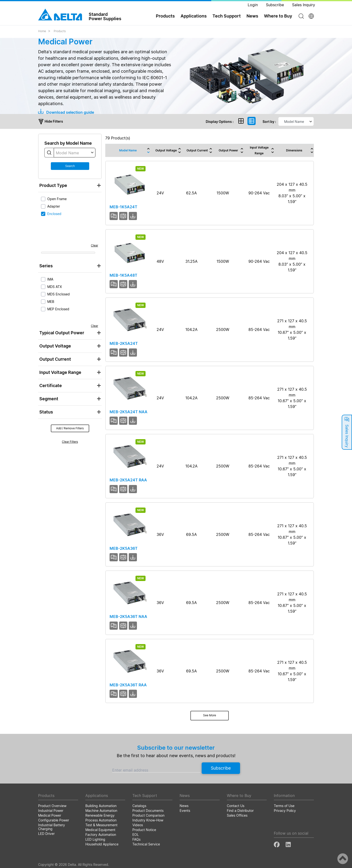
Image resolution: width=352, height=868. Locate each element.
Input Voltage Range (60, 372)
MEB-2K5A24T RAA (128, 480)
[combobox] (75, 153)
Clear (94, 245)
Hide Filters (51, 121)
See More (210, 715)
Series (46, 266)
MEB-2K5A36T (124, 548)
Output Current (55, 359)
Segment (49, 399)
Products (165, 16)
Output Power (228, 150)
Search (70, 166)
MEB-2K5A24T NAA (129, 412)
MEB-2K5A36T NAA (128, 617)
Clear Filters (70, 442)
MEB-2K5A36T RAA (128, 685)
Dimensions (294, 150)
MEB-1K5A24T (123, 207)
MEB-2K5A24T (124, 343)
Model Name (128, 150)
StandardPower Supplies (105, 16)
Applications (194, 16)
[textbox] (75, 153)
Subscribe (221, 768)
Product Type (53, 185)
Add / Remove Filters (70, 428)
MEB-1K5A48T (123, 275)
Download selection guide (66, 112)
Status (46, 412)
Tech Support (227, 16)
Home (42, 31)
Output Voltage (55, 346)
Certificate (51, 386)
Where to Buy (278, 16)
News (252, 16)
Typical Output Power (62, 333)
